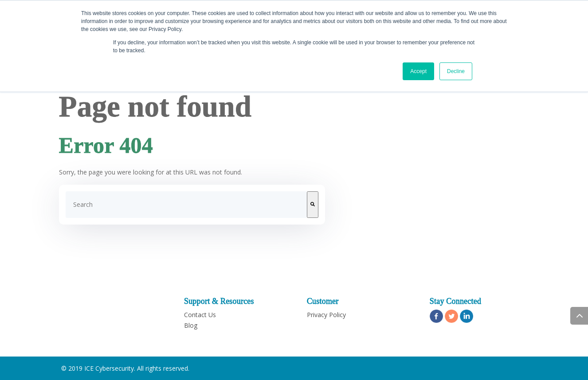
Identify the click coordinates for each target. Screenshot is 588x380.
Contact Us (200, 315)
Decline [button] (456, 71)
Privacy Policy (326, 315)
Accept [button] (418, 71)
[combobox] (186, 205)
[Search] (313, 205)
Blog (191, 325)
